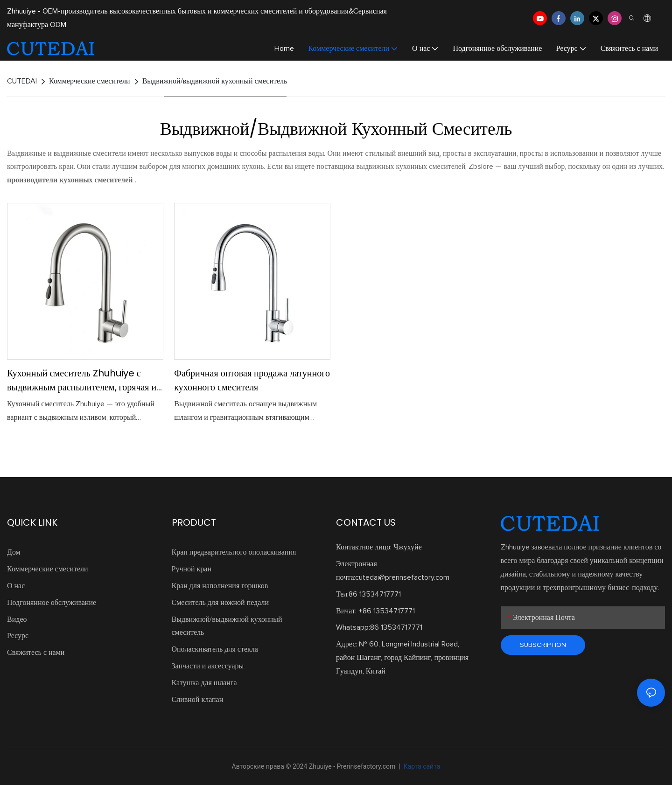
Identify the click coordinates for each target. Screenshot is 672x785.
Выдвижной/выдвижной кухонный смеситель (215, 81)
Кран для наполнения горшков (220, 586)
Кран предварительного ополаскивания (234, 552)
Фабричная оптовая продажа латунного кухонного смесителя (252, 380)
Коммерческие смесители (90, 81)
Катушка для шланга (204, 683)
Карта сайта (421, 766)
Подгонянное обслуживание (52, 603)
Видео (17, 619)
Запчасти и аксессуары (208, 666)
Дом (14, 552)
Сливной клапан (198, 700)
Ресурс (18, 636)
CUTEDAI (22, 81)
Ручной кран (192, 569)
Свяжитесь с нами (36, 653)
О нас (16, 586)
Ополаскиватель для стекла (215, 649)
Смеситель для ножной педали (220, 603)
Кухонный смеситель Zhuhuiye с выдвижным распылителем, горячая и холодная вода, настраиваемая (82, 380)
